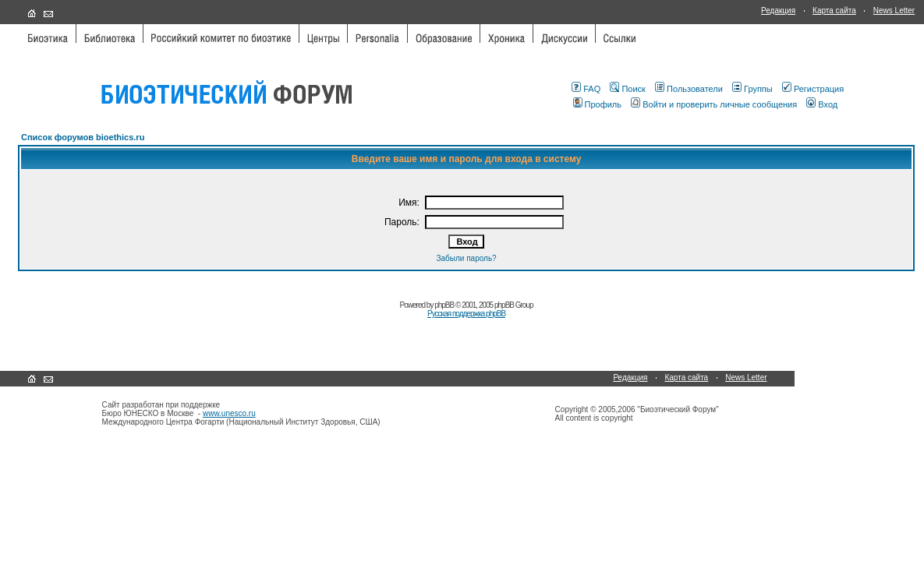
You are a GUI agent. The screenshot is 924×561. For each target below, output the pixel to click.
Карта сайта (834, 11)
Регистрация (813, 89)
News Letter (894, 11)
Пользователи (689, 89)
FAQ (586, 89)
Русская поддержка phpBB (466, 314)
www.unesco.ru (229, 413)
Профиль (598, 104)
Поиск (627, 89)
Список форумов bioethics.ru (83, 137)
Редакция (778, 11)
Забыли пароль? (466, 258)
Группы (752, 89)
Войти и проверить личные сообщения (714, 104)
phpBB (444, 305)
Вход (822, 104)
